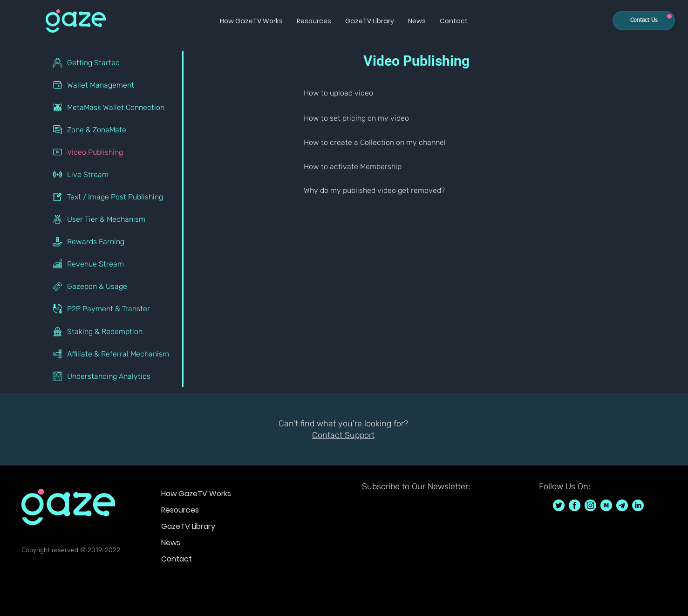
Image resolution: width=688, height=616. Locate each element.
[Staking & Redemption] (114, 331)
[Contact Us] (644, 21)
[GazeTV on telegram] (622, 505)
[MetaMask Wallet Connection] (114, 107)
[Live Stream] (114, 174)
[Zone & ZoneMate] (114, 130)
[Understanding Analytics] (114, 376)
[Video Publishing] (114, 152)
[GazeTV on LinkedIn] (638, 505)
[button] (251, 21)
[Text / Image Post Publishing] (114, 197)
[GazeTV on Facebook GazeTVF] (575, 505)
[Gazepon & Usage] (114, 286)
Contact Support (343, 435)
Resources (180, 510)
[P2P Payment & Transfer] (114, 308)
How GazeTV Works (196, 494)
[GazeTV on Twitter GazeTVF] (559, 505)
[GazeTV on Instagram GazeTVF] (590, 505)
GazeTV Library (188, 526)
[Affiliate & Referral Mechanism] (114, 354)
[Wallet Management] (114, 85)
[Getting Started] (114, 62)
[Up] (669, 16)
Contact (177, 559)
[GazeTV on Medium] (606, 505)
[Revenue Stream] (114, 264)
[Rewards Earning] (114, 241)
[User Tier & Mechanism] (114, 219)
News (171, 543)
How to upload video (338, 93)
